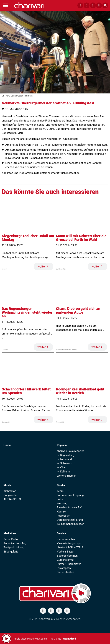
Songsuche (10, 495)
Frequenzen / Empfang (70, 495)
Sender (61, 485)
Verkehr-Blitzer (66, 552)
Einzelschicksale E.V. (69, 507)
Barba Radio (11, 539)
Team (60, 491)
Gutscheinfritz (65, 560)
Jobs (60, 499)
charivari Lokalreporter (70, 451)
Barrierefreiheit (66, 572)
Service (61, 533)
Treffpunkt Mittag (14, 548)
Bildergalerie (11, 552)
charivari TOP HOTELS (70, 548)
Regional (62, 445)
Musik (7, 485)
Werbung (62, 503)
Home (7, 445)
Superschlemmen (67, 556)
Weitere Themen (67, 476)
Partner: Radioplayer (69, 564)
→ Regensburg (66, 455)
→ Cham (62, 467)
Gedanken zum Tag (15, 543)
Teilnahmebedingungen (71, 524)
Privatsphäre (64, 568)
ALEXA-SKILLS (12, 499)
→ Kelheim (63, 472)
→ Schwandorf (66, 463)
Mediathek (10, 533)
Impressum (64, 516)
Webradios (10, 491)
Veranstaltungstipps (69, 543)
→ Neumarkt (64, 459)
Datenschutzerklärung (70, 520)
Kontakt (62, 512)
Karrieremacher (66, 539)
